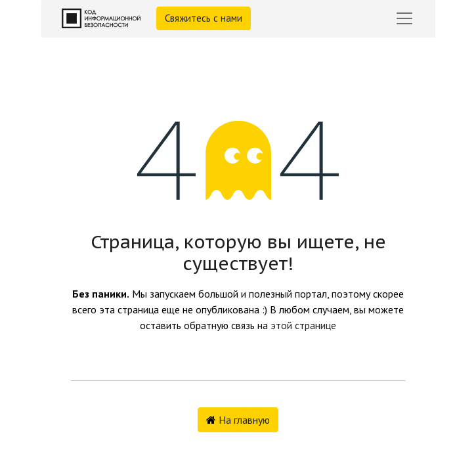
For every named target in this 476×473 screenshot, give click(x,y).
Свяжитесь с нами (204, 18)
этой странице (303, 325)
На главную (238, 420)
